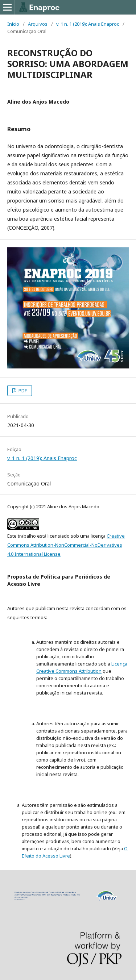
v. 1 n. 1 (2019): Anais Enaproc (88, 24)
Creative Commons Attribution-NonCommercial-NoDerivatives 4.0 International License (66, 545)
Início (13, 24)
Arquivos (38, 24)
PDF (22, 391)
